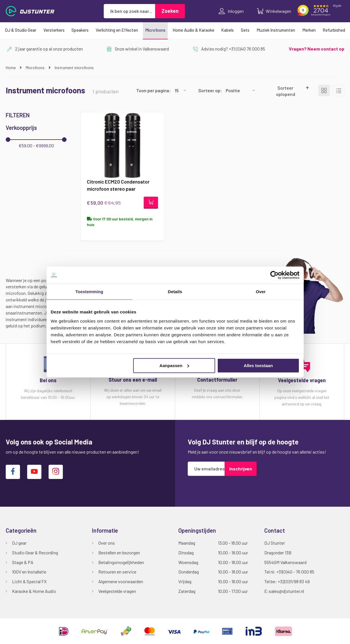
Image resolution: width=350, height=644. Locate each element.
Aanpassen (174, 365)
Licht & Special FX (29, 582)
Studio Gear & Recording (35, 553)
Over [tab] (261, 292)
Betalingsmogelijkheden (121, 562)
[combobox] (129, 11)
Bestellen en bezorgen (119, 553)
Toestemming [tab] (89, 292)
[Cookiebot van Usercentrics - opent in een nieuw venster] (274, 275)
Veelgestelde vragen (117, 591)
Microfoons (36, 68)
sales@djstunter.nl (286, 591)
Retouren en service (117, 572)
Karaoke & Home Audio (34, 591)
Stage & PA (23, 562)
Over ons (107, 543)
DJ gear (19, 543)
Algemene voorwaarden (121, 582)
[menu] (175, 30)
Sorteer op (209, 90)
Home (11, 68)
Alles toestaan (258, 365)
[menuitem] (21, 30)
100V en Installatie (29, 572)
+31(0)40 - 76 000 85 (295, 572)
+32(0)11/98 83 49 (294, 582)
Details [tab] (175, 292)
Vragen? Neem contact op (317, 49)
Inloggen (231, 11)
